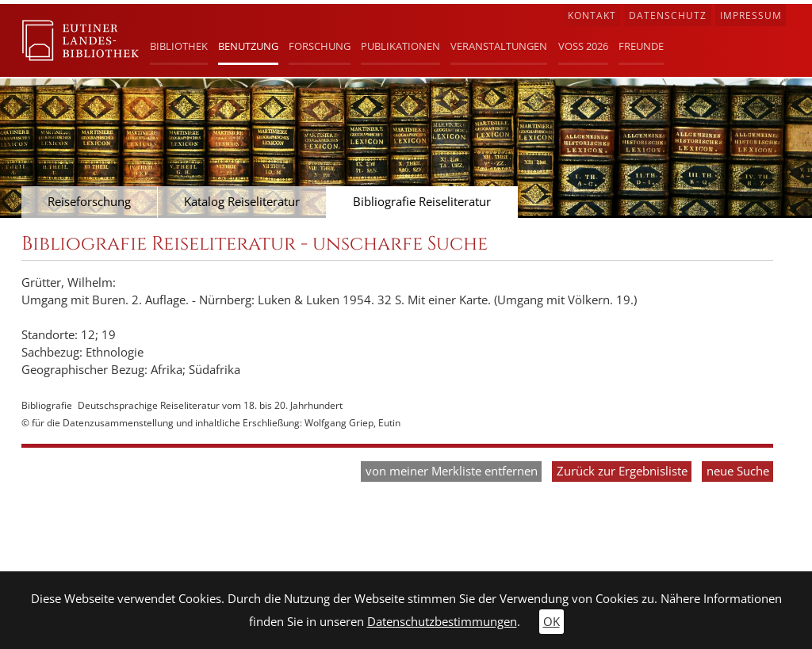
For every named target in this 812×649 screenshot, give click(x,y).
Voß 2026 (583, 46)
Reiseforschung (89, 202)
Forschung (320, 46)
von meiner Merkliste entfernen (452, 471)
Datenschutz (668, 15)
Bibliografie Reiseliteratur (422, 202)
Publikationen (400, 46)
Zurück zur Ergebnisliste (622, 471)
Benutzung (248, 46)
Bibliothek (179, 46)
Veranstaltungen (499, 46)
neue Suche (738, 471)
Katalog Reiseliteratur (242, 202)
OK (552, 622)
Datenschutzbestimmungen (442, 622)
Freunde (641, 46)
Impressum (751, 15)
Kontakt (592, 15)
